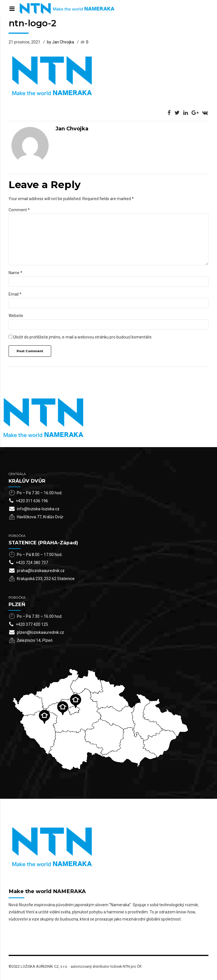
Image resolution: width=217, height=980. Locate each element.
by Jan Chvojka (60, 42)
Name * (15, 273)
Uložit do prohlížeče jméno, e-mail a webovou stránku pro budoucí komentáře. (83, 337)
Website (16, 316)
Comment (19, 210)
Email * (15, 294)
